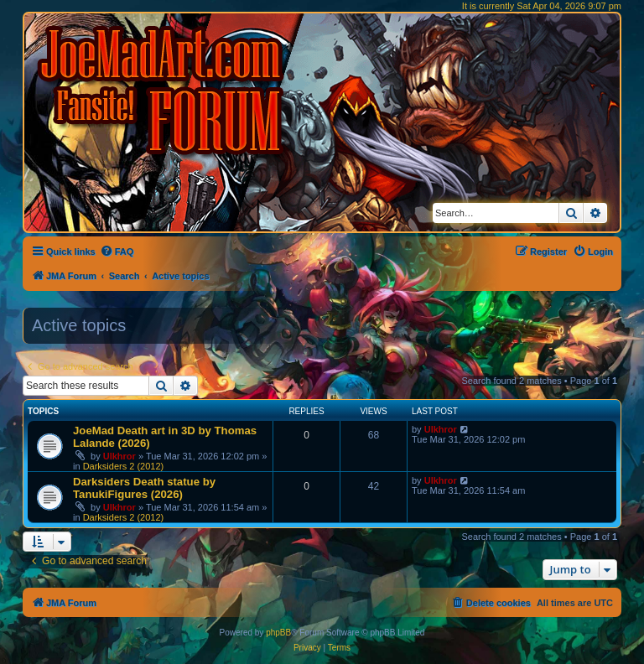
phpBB (278, 633)
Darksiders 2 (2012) (124, 466)
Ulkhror (119, 456)
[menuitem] (117, 252)
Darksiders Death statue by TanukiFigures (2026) (144, 488)
